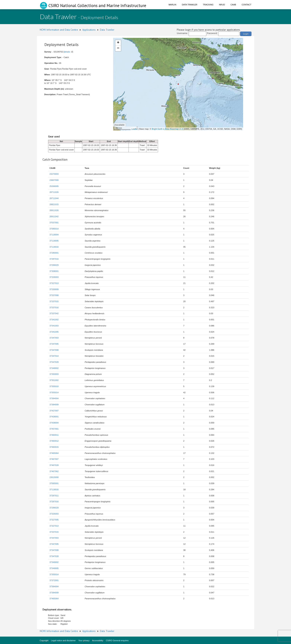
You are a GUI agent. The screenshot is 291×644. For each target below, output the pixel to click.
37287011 (54, 496)
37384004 (54, 398)
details (67, 52)
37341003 (54, 326)
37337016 (54, 308)
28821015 (54, 204)
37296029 (54, 265)
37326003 (54, 277)
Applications (89, 30)
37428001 (54, 417)
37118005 (54, 241)
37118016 (54, 247)
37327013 (54, 283)
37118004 (54, 235)
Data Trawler (190, 5)
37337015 (54, 301)
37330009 (54, 289)
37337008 (54, 295)
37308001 (54, 271)
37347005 (54, 344)
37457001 (54, 429)
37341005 (54, 332)
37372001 (54, 580)
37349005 (54, 568)
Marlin (173, 5)
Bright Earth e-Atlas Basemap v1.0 (167, 129)
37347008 (54, 350)
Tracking (208, 5)
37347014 (54, 356)
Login (246, 34)
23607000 (54, 180)
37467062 (54, 471)
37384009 (54, 405)
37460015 (54, 447)
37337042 (54, 313)
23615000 (54, 477)
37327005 (54, 520)
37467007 (54, 459)
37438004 (54, 423)
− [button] (118, 48)
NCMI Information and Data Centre (59, 30)
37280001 (54, 253)
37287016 (54, 259)
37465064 (54, 453)
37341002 (54, 320)
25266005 (54, 186)
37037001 (54, 223)
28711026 (54, 192)
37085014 (54, 229)
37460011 (54, 435)
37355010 (54, 386)
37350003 (54, 374)
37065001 (54, 483)
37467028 (54, 465)
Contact (246, 5)
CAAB (233, 5)
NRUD (222, 5)
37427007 (54, 411)
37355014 (54, 392)
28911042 (54, 216)
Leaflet (135, 129)
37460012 (54, 441)
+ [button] (118, 43)
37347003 (54, 338)
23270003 (54, 174)
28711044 (54, 198)
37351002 (54, 380)
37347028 (54, 362)
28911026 (54, 210)
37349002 (54, 368)
